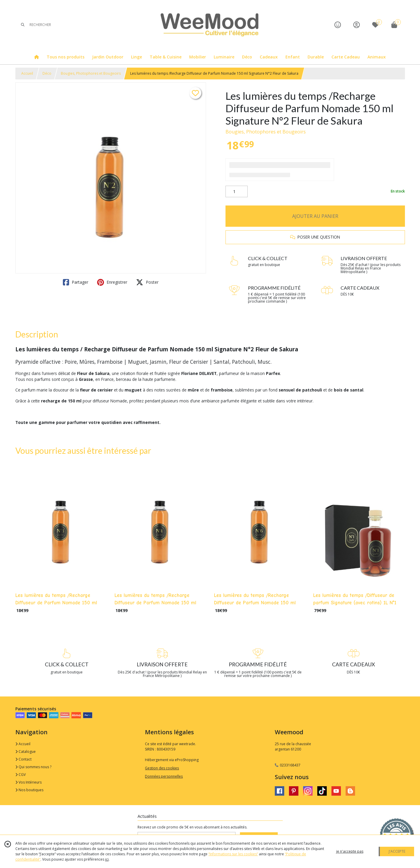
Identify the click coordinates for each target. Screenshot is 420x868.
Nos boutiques (29, 790)
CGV (21, 775)
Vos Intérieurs (28, 782)
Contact (23, 759)
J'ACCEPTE (397, 851)
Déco (47, 73)
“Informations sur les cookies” (233, 854)
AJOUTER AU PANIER (315, 216)
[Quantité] (237, 192)
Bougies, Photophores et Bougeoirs (91, 73)
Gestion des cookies (162, 768)
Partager (76, 282)
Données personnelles (164, 776)
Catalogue (26, 752)
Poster (147, 282)
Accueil (27, 73)
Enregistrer (112, 282)
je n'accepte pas (350, 851)
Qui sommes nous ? (33, 767)
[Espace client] (357, 25)
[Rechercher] (23, 25)
